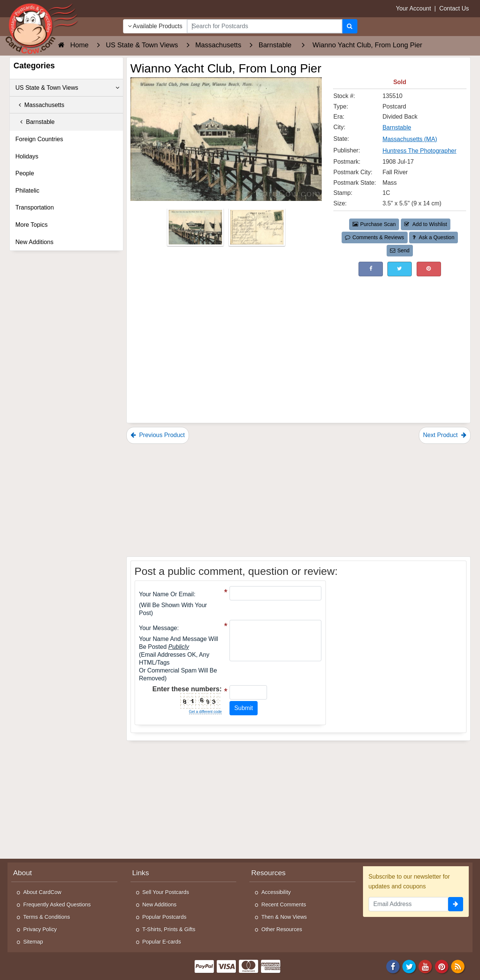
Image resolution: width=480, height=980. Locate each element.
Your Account (414, 8)
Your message (158, 628)
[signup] (456, 904)
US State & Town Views (67, 88)
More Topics (31, 225)
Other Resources (282, 929)
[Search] (350, 26)
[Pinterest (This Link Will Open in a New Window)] (429, 269)
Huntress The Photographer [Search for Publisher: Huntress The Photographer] (419, 151)
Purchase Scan (374, 224)
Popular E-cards (162, 942)
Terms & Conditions (47, 917)
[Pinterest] (442, 966)
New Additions (34, 242)
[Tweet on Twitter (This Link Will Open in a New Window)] (400, 269)
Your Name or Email (166, 594)
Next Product (445, 435)
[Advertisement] (400, 333)
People (25, 173)
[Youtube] (426, 966)
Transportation (35, 207)
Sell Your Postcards (166, 892)
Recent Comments (284, 905)
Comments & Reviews (374, 237)
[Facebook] (393, 966)
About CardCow (42, 892)
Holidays (27, 156)
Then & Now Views (284, 917)
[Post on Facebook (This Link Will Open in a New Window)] (371, 269)
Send (400, 250)
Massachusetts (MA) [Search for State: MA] (410, 139)
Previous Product (158, 435)
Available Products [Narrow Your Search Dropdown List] (155, 26)
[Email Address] (409, 904)
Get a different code (205, 712)
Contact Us (454, 8)
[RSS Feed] (458, 966)
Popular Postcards (165, 917)
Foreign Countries (39, 139)
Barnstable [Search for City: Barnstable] (397, 127)
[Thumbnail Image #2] (257, 230)
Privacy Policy (40, 929)
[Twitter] (409, 966)
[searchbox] (264, 26)
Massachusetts (40, 105)
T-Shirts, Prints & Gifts (169, 929)
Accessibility (276, 892)
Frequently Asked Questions (57, 905)
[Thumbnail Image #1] (196, 230)
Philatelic (27, 191)
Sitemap (33, 942)
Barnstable (35, 122)
